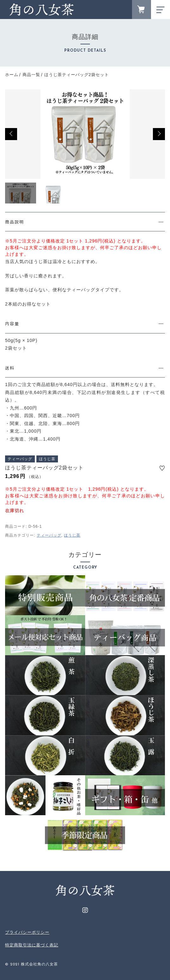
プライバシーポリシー (27, 932)
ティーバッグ (49, 535)
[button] (11, 134)
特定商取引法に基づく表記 (32, 945)
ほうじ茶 (72, 535)
